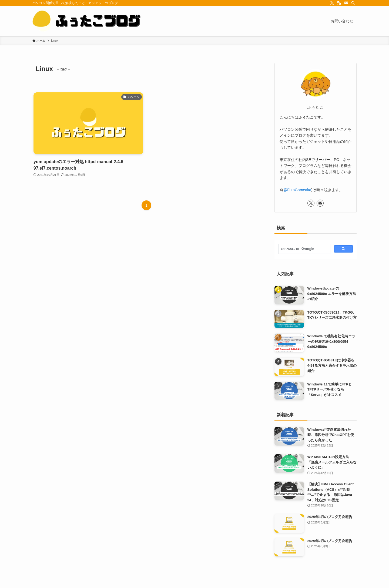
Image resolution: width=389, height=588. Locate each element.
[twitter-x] (332, 3)
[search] (304, 249)
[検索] (353, 3)
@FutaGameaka (297, 190)
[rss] (339, 3)
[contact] (346, 3)
